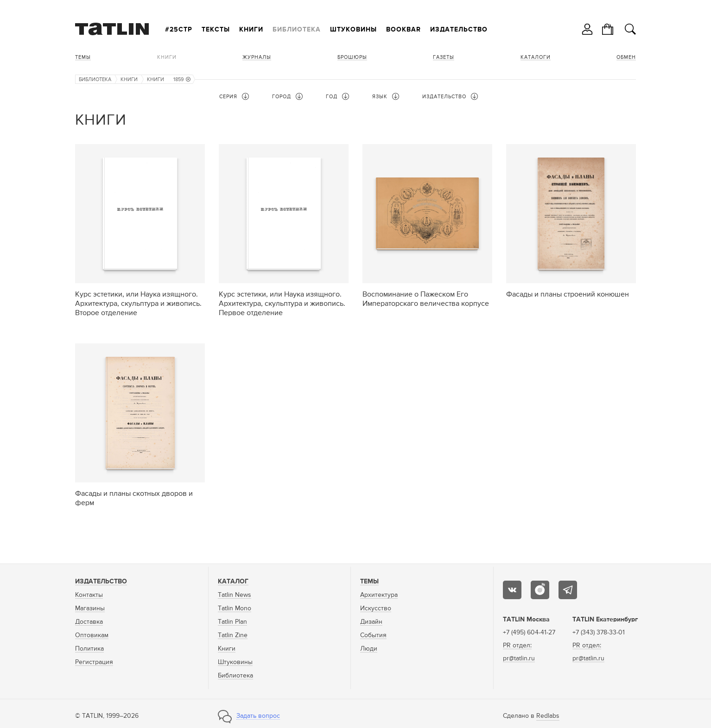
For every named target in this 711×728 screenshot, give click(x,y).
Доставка (89, 622)
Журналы (257, 57)
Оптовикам (92, 635)
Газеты (444, 57)
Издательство (459, 30)
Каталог (233, 582)
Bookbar (403, 30)
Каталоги (536, 57)
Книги (251, 30)
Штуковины (353, 30)
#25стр (179, 30)
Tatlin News (235, 595)
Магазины (90, 608)
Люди (369, 649)
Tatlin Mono (235, 608)
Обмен (626, 57)
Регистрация (94, 662)
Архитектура (379, 595)
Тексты (216, 30)
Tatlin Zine (233, 635)
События (373, 635)
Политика (89, 649)
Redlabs (548, 716)
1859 (182, 79)
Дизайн (371, 622)
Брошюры (352, 57)
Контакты (89, 595)
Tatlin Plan (232, 622)
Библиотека (297, 30)
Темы (83, 57)
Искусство (376, 608)
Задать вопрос (258, 716)
